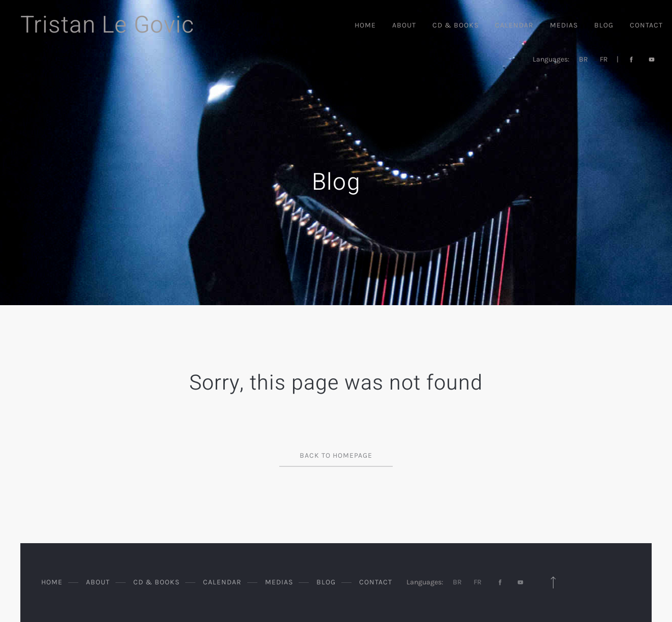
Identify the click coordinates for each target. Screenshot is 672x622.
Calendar (514, 25)
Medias (564, 25)
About (404, 25)
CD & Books (456, 25)
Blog (604, 25)
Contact (646, 25)
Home (365, 25)
